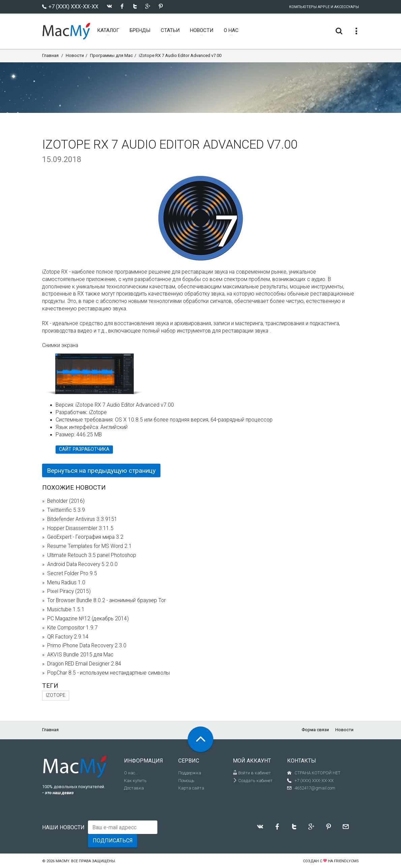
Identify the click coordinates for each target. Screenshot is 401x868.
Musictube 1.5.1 (66, 610)
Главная (50, 55)
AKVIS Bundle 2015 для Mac (80, 655)
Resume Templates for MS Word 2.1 (89, 546)
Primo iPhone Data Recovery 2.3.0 (87, 646)
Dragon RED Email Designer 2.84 (84, 664)
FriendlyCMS (346, 861)
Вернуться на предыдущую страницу (101, 471)
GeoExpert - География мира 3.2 (85, 537)
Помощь (186, 781)
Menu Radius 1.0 (66, 583)
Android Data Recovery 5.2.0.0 (82, 564)
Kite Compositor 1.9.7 (72, 628)
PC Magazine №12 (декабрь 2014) (88, 619)
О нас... (131, 773)
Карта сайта (191, 788)
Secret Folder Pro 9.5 (72, 573)
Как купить (135, 781)
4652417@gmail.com (315, 788)
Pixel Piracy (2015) (69, 591)
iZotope (56, 695)
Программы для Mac (111, 55)
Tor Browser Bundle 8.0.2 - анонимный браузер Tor (106, 600)
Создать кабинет (253, 781)
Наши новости (63, 827)
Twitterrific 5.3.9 (66, 510)
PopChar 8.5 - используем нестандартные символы (109, 673)
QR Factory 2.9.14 (68, 637)
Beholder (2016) (66, 501)
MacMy (62, 861)
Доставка (134, 788)
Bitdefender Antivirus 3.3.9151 (82, 519)
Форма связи (315, 730)
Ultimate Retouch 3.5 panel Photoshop (92, 555)
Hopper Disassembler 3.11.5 (80, 528)
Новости (75, 55)
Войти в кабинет (252, 773)
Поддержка (190, 773)
